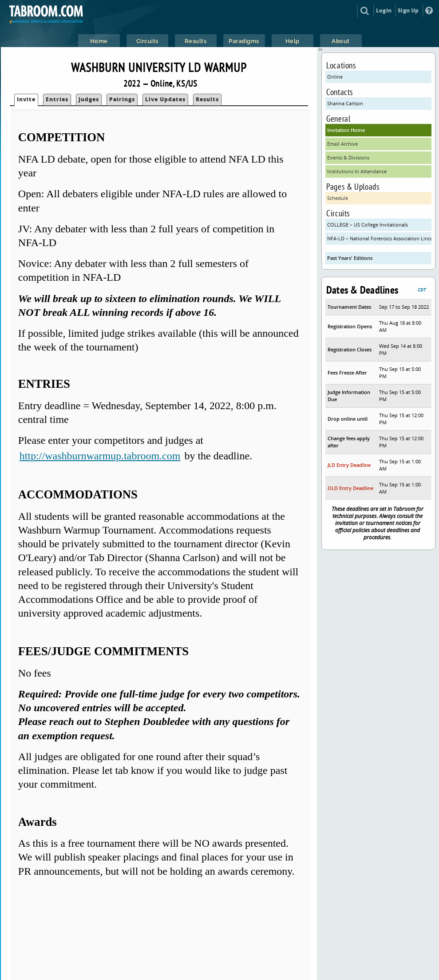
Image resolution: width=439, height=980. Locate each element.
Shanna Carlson (345, 103)
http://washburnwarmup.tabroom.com (100, 456)
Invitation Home (346, 130)
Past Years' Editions (350, 258)
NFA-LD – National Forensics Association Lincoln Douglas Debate (379, 238)
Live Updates (165, 99)
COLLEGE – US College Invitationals (368, 225)
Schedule (338, 198)
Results (207, 99)
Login (384, 10)
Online (335, 77)
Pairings (122, 99)
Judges (89, 99)
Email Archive (342, 144)
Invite (26, 99)
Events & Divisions (348, 157)
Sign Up (408, 10)
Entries (57, 99)
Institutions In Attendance (357, 171)
